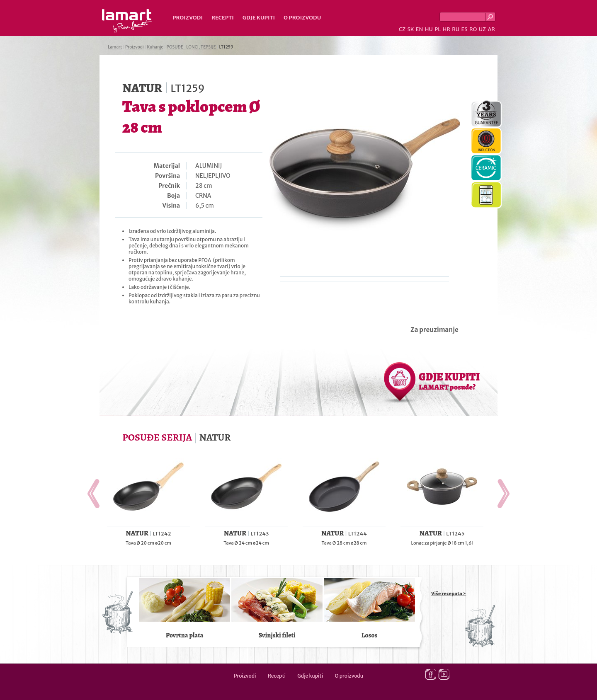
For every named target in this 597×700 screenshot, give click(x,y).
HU (429, 29)
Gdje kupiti (259, 18)
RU (456, 29)
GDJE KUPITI (449, 381)
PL (438, 29)
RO (473, 29)
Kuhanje (155, 47)
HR (446, 29)
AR (491, 29)
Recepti (223, 18)
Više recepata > (449, 593)
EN (420, 29)
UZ (482, 29)
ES (465, 29)
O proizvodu (302, 18)
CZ (402, 29)
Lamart (127, 21)
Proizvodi (188, 18)
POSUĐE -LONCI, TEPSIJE (191, 47)
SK (410, 29)
